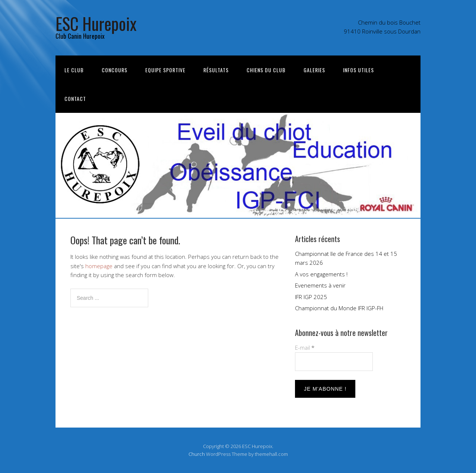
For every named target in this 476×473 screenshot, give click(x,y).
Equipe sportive (165, 70)
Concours (115, 70)
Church (197, 454)
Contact (75, 99)
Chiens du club (266, 70)
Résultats (216, 70)
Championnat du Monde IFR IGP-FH (339, 308)
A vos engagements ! (321, 274)
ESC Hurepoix (96, 23)
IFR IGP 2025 (311, 297)
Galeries (314, 70)
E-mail (305, 347)
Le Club (74, 70)
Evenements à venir (320, 285)
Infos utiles (358, 70)
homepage (99, 266)
